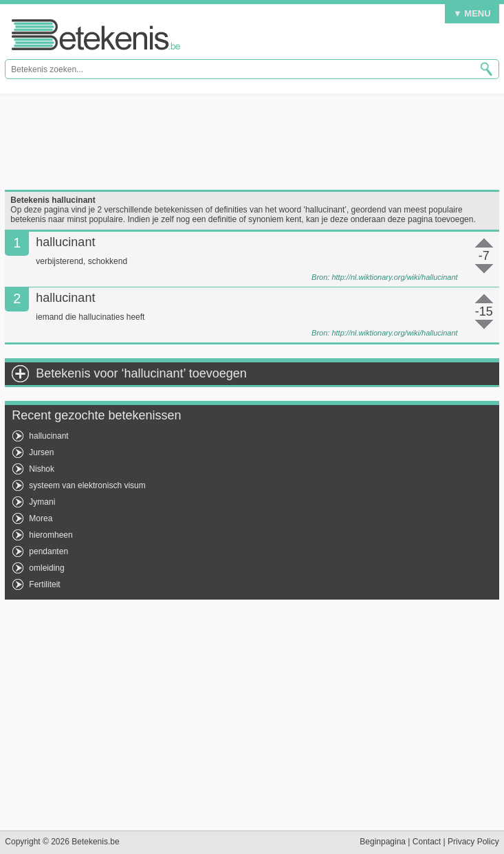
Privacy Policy (473, 842)
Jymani (42, 502)
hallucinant (48, 436)
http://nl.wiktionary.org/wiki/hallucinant (394, 277)
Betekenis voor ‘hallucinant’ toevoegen (141, 373)
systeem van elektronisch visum (87, 485)
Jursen (41, 452)
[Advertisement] (252, 142)
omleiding (46, 568)
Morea (41, 518)
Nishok (42, 469)
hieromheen (51, 535)
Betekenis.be (96, 35)
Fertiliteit (44, 584)
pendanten (48, 551)
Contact (427, 842)
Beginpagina (383, 842)
